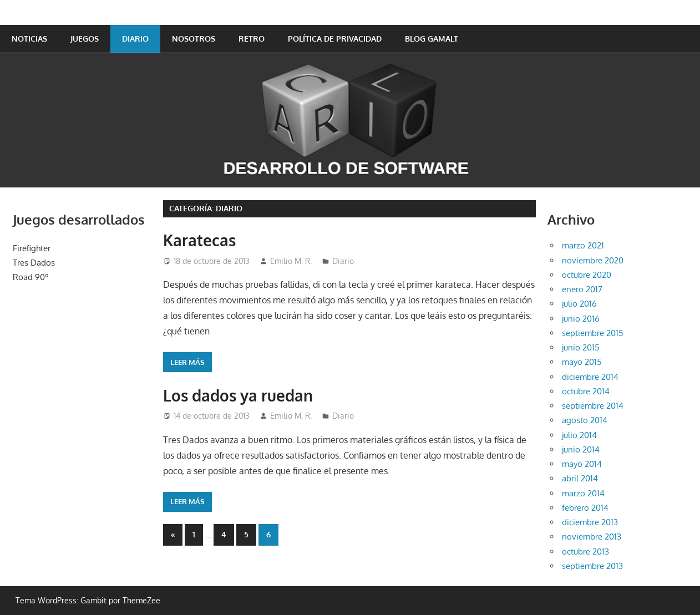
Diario (135, 39)
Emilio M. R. (291, 261)
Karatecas (199, 240)
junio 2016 (581, 319)
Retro (252, 39)
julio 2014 (579, 435)
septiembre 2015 (593, 333)
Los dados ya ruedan (238, 395)
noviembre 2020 (593, 260)
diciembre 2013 (590, 522)
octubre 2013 (585, 552)
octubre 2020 (587, 275)
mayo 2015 (582, 362)
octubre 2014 (586, 391)
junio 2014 (581, 449)
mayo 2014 (582, 464)
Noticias (29, 39)
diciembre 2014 (590, 377)
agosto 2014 (585, 420)
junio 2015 (581, 347)
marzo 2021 (583, 245)
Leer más (187, 362)
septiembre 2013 (592, 566)
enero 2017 (582, 289)
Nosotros (194, 39)
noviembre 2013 (592, 537)
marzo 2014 (583, 493)
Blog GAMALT (432, 39)
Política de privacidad (335, 39)
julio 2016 (579, 304)
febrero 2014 (585, 508)
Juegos (85, 39)
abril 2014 (580, 478)
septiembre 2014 (593, 406)
